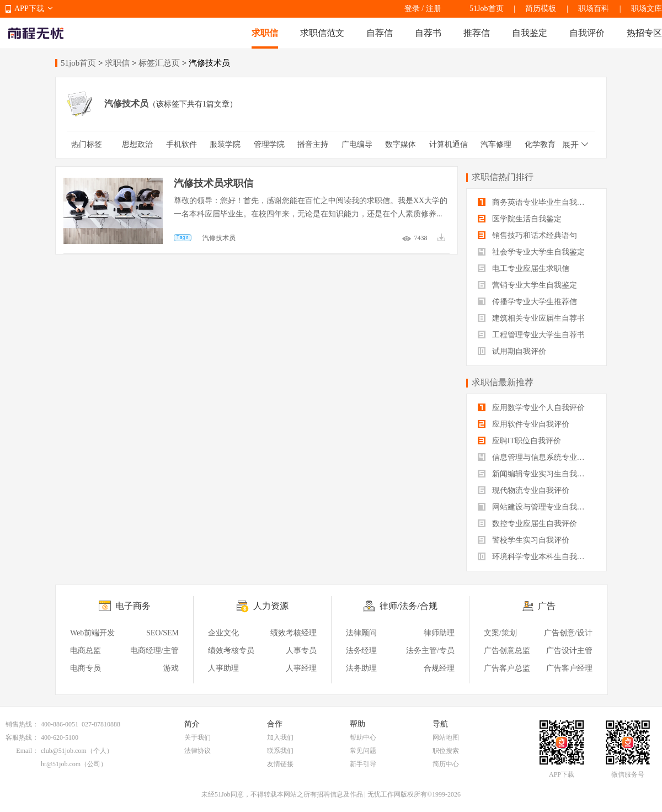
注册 (434, 9)
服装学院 (225, 144)
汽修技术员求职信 (213, 183)
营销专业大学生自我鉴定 (527, 285)
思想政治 (137, 144)
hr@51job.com (61, 764)
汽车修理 (496, 144)
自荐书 (428, 33)
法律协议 (197, 751)
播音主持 (313, 144)
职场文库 (647, 9)
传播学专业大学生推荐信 (527, 302)
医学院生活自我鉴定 (520, 219)
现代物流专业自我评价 (524, 490)
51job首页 (78, 63)
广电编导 (357, 144)
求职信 (265, 33)
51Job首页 (486, 9)
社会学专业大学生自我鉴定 (531, 252)
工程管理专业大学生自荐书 (531, 335)
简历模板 (541, 9)
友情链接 (280, 764)
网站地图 (446, 737)
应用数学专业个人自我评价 (531, 408)
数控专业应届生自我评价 (527, 524)
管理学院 (269, 144)
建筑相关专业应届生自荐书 (531, 318)
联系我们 (280, 751)
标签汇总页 (159, 63)
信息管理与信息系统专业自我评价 (536, 457)
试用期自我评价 (512, 351)
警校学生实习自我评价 (524, 540)
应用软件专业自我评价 (524, 424)
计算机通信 (449, 144)
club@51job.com (64, 751)
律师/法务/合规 (409, 606)
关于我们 (197, 737)
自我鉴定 (530, 33)
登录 (412, 9)
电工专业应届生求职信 (524, 269)
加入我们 (280, 737)
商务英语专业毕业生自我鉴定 (535, 202)
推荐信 (477, 33)
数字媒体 (401, 144)
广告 (547, 606)
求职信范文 (322, 33)
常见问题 (363, 751)
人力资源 (271, 606)
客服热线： (22, 737)
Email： (27, 751)
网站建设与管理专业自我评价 (535, 507)
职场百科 (594, 9)
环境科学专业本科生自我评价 (535, 557)
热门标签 (87, 144)
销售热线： (22, 724)
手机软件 (181, 144)
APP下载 (29, 9)
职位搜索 (446, 751)
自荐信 (380, 33)
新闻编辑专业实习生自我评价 (535, 474)
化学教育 (540, 144)
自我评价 (587, 33)
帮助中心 (363, 737)
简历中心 (446, 764)
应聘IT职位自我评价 (519, 441)
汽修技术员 (219, 238)
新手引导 (363, 764)
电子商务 (133, 606)
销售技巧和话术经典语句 (527, 235)
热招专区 (644, 33)
